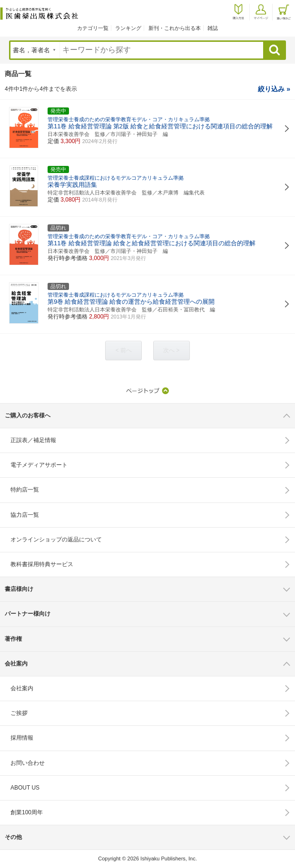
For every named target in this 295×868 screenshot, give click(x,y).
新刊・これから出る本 (175, 28)
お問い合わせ (28, 763)
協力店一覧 (25, 515)
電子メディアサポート (39, 465)
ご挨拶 (19, 713)
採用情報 (22, 738)
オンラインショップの (56, 540)
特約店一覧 (25, 490)
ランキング (128, 28)
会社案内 (22, 688)
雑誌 (213, 28)
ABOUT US (25, 788)
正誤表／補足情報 (33, 440)
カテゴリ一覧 (93, 28)
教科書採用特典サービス (42, 564)
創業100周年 (27, 812)
